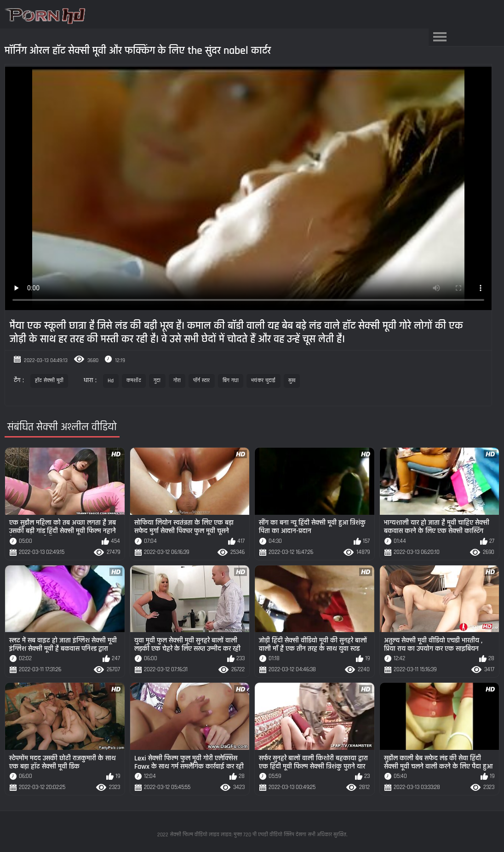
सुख (292, 381)
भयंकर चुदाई (263, 381)
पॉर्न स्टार (202, 381)
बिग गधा (231, 381)
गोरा (177, 381)
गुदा (157, 381)
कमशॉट (134, 381)
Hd (111, 381)
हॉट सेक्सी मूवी (49, 381)
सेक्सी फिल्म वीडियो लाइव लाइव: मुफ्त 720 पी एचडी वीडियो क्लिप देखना (238, 835)
